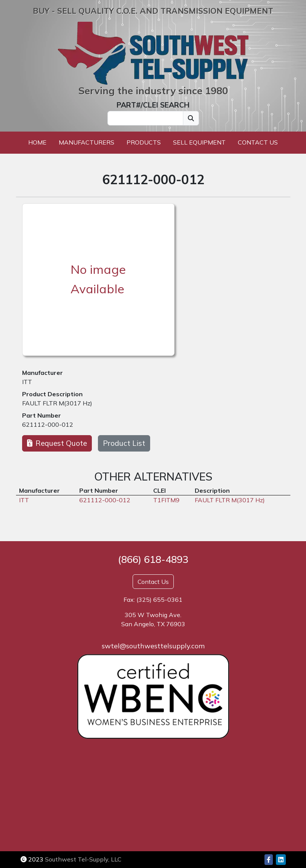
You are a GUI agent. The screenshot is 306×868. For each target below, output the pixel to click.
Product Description (52, 394)
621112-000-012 (48, 424)
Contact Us (258, 142)
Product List (124, 443)
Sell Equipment (199, 142)
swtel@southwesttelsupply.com (153, 646)
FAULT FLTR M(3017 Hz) (57, 403)
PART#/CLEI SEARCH (153, 105)
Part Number (42, 415)
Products (144, 142)
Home (37, 142)
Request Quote (57, 443)
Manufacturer (42, 373)
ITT (27, 382)
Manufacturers (87, 142)
